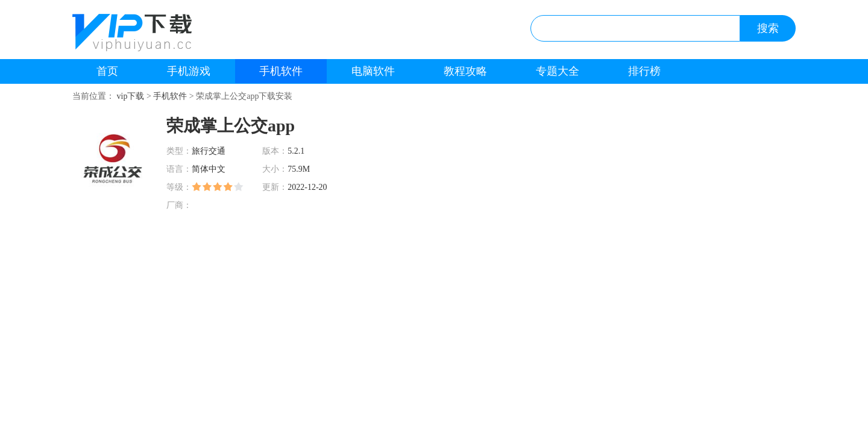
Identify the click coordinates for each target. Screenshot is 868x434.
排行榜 (644, 71)
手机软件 (281, 71)
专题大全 (558, 71)
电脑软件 (373, 71)
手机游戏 (189, 71)
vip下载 (131, 96)
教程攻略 (465, 71)
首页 (107, 71)
